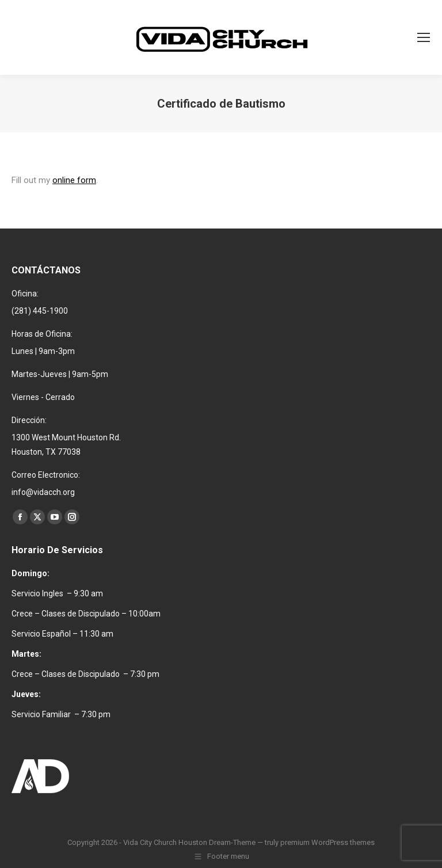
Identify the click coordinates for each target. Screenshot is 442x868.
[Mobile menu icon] (424, 37)
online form (74, 180)
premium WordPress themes (327, 842)
